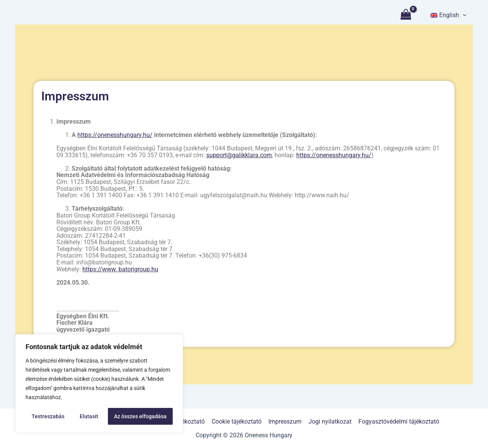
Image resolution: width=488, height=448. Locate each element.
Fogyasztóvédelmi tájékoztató (397, 421)
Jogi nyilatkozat (329, 421)
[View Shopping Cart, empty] (406, 15)
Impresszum (285, 421)
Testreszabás (48, 416)
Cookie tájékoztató (237, 421)
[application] (463, 15)
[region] (99, 384)
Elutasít (89, 416)
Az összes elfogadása (140, 416)
